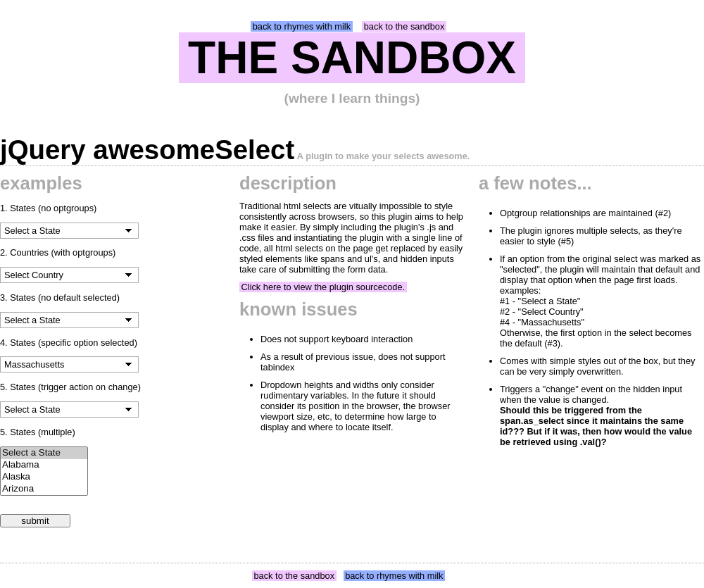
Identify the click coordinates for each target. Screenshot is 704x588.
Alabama (44, 465)
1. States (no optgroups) (48, 208)
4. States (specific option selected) (69, 343)
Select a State (44, 453)
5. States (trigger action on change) (70, 387)
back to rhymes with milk (302, 26)
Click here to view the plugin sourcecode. (323, 287)
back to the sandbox (404, 26)
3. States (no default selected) (60, 298)
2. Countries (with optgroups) (58, 252)
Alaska (44, 477)
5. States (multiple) (38, 432)
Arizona (44, 489)
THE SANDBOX (352, 58)
